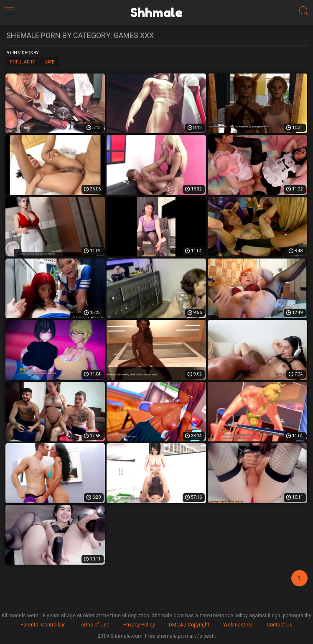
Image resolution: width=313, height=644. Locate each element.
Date (49, 62)
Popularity (22, 62)
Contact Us (280, 625)
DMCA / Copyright (189, 625)
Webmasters (238, 625)
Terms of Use (94, 625)
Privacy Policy (139, 625)
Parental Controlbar (43, 625)
